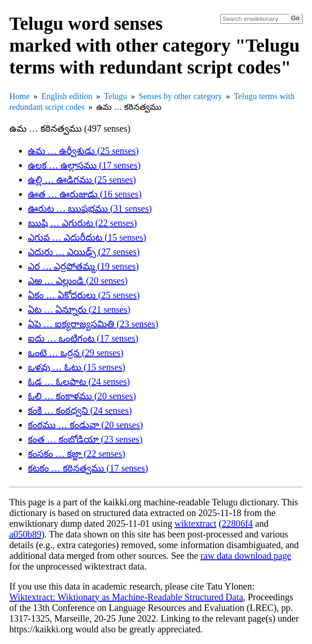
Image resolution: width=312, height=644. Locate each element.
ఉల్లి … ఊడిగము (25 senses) (82, 180)
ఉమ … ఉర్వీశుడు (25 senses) (83, 151)
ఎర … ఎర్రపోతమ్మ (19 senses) (83, 266)
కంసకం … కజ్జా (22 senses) (76, 454)
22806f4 (237, 523)
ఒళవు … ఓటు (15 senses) (76, 367)
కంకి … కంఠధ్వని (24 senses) (80, 410)
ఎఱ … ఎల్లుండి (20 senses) (78, 281)
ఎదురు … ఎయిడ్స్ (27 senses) (84, 252)
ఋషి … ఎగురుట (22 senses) (82, 223)
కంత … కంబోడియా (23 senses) (85, 439)
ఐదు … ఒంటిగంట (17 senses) (83, 338)
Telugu (116, 96)
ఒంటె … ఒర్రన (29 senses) (76, 353)
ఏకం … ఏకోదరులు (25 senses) (84, 295)
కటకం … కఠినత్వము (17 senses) (88, 468)
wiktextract (195, 523)
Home (20, 96)
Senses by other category (180, 96)
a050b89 (25, 534)
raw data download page (246, 556)
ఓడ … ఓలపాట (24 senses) (79, 382)
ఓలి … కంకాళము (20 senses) (82, 396)
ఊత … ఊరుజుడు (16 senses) (85, 194)
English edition (67, 96)
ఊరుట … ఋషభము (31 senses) (90, 208)
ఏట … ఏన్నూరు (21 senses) (79, 309)
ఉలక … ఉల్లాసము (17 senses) (84, 165)
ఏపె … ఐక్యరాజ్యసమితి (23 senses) (93, 324)
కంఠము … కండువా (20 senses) (85, 425)
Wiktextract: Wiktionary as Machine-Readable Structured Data (126, 597)
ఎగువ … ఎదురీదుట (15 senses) (87, 237)
